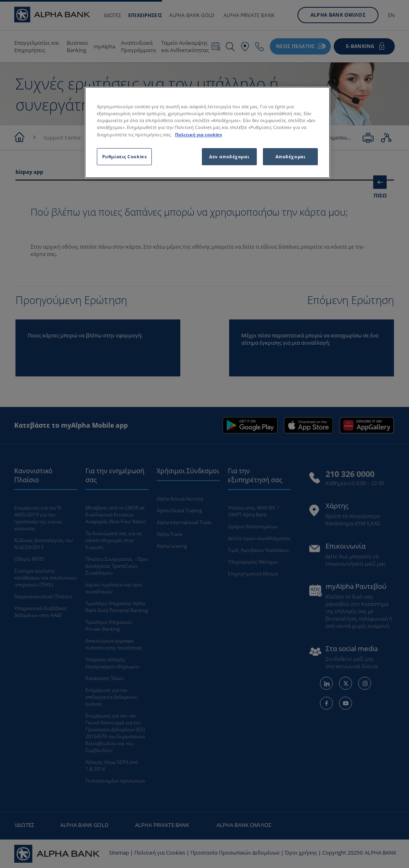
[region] (207, 132)
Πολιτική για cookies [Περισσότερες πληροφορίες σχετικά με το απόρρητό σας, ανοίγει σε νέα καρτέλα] (198, 134)
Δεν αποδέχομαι (229, 156)
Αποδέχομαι (291, 156)
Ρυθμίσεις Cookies (125, 156)
